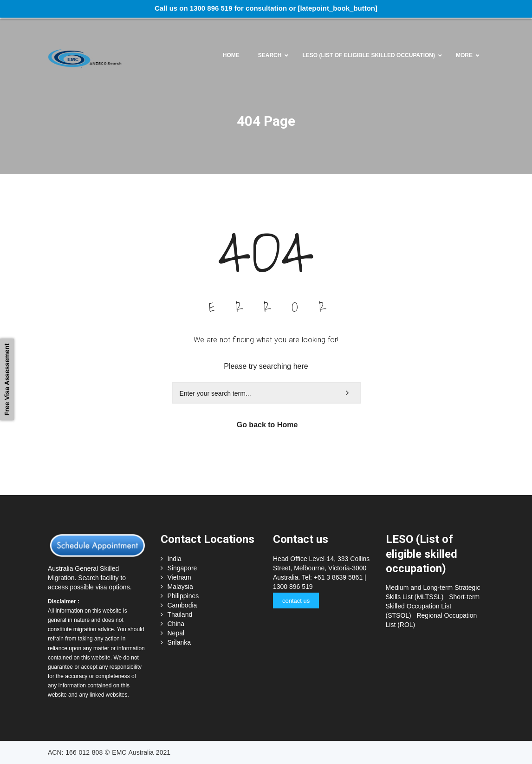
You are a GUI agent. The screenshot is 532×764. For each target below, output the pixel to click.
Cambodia (182, 605)
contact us (296, 601)
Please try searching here (266, 366)
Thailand (180, 614)
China (176, 624)
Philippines (183, 596)
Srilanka (179, 642)
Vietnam (179, 577)
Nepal (176, 633)
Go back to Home (267, 425)
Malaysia (180, 587)
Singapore (182, 568)
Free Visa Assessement (7, 379)
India (175, 559)
